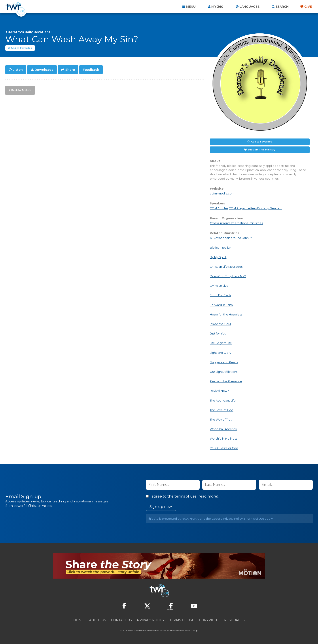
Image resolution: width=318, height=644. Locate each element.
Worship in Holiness (223, 439)
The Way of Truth (222, 420)
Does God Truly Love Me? (228, 276)
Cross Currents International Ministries (236, 223)
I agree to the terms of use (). (182, 496)
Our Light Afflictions (224, 372)
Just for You (218, 334)
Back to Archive (21, 90)
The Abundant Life (223, 401)
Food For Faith (220, 295)
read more (208, 496)
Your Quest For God (224, 448)
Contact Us (121, 620)
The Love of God (221, 410)
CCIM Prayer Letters (243, 209)
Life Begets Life (221, 343)
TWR (162, 631)
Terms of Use (255, 519)
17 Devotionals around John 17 (231, 238)
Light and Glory (221, 353)
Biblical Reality (220, 248)
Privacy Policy (233, 519)
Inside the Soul (220, 324)
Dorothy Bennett (270, 209)
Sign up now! (161, 507)
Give (308, 7)
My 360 (217, 7)
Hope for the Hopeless (226, 315)
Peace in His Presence (226, 382)
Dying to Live (219, 286)
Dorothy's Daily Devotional (30, 32)
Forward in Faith (221, 305)
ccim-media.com (222, 194)
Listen (18, 70)
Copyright (209, 620)
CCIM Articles (219, 209)
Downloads (44, 70)
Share (70, 70)
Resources (234, 620)
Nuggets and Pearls (224, 362)
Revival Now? (219, 391)
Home (79, 620)
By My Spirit (218, 257)
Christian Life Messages (226, 267)
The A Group (191, 631)
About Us (98, 620)
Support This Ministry (261, 150)
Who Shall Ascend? (223, 429)
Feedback (91, 70)
